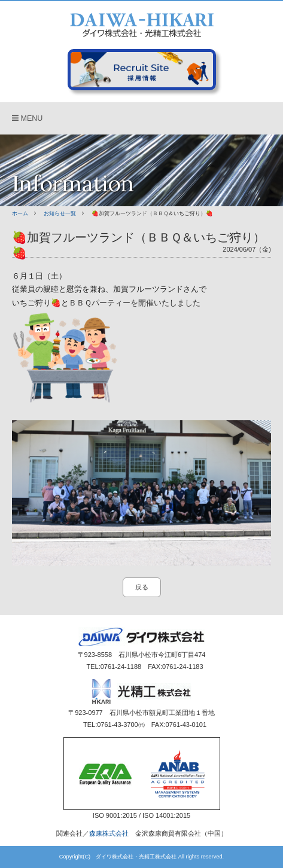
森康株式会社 (109, 833)
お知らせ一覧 (60, 213)
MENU (27, 118)
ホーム (20, 213)
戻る (142, 587)
